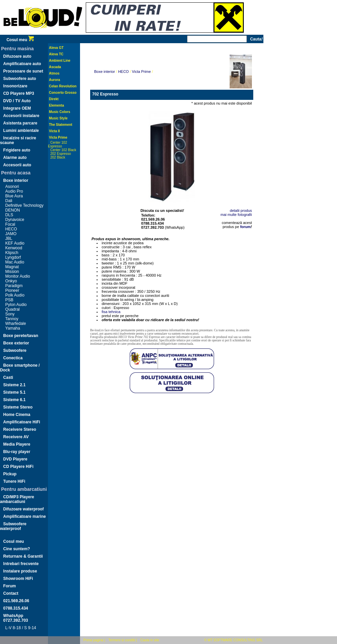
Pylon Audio (16, 305)
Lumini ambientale (21, 131)
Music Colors (60, 112)
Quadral (13, 309)
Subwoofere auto (20, 79)
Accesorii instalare (21, 116)
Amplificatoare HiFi (22, 422)
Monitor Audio (18, 276)
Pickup (10, 474)
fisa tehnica (111, 312)
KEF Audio (15, 243)
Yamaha (13, 328)
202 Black (58, 157)
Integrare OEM (17, 108)
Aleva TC (56, 54)
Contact (11, 593)
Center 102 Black (63, 150)
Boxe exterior (16, 343)
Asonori (12, 187)
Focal (10, 224)
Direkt (54, 99)
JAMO (11, 234)
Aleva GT (56, 48)
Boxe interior (16, 180)
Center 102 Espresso (57, 144)
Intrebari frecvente (21, 564)
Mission (12, 272)
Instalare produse (20, 571)
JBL (9, 239)
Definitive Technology (24, 205)
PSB (9, 300)
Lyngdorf (13, 257)
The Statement (61, 125)
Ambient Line (60, 61)
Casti (8, 377)
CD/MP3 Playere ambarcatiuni (17, 499)
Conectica (13, 358)
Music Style (58, 118)
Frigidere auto (17, 150)
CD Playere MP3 (19, 93)
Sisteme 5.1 (15, 392)
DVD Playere (15, 459)
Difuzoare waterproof (24, 509)
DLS (9, 215)
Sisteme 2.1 (15, 385)
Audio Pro (14, 191)
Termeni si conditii (122, 640)
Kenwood (14, 248)
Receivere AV (16, 437)
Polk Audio (15, 295)
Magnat (12, 267)
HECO (11, 229)
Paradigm (14, 286)
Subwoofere (15, 351)
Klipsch (12, 253)
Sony (10, 314)
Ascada (55, 67)
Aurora (55, 80)
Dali (9, 201)
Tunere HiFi (14, 481)
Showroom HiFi (18, 579)
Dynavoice (15, 220)
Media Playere (17, 444)
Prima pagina (93, 640)
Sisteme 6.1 (15, 400)
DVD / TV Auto (17, 101)
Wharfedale (16, 324)
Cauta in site (150, 640)
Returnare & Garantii (23, 556)
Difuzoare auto (17, 56)
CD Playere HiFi (18, 467)
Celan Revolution (63, 86)
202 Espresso (61, 154)
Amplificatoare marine (25, 516)
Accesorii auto (17, 165)
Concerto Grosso (63, 93)
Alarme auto (15, 158)
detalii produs (241, 211)
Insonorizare (15, 86)
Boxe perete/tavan (21, 336)
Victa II (54, 131)
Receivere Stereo (20, 429)
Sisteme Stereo (18, 407)
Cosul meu (20, 40)
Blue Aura (14, 196)
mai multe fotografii (236, 215)
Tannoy (12, 319)
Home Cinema (17, 415)
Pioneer (12, 290)
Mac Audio (15, 262)
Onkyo (11, 281)
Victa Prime (58, 137)
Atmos (54, 73)
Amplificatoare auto (22, 64)
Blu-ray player (17, 452)
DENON (13, 210)
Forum (10, 586)
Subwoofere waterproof (13, 526)
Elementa (56, 105)
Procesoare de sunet (23, 71)
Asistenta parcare (20, 123)
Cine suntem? (17, 549)
